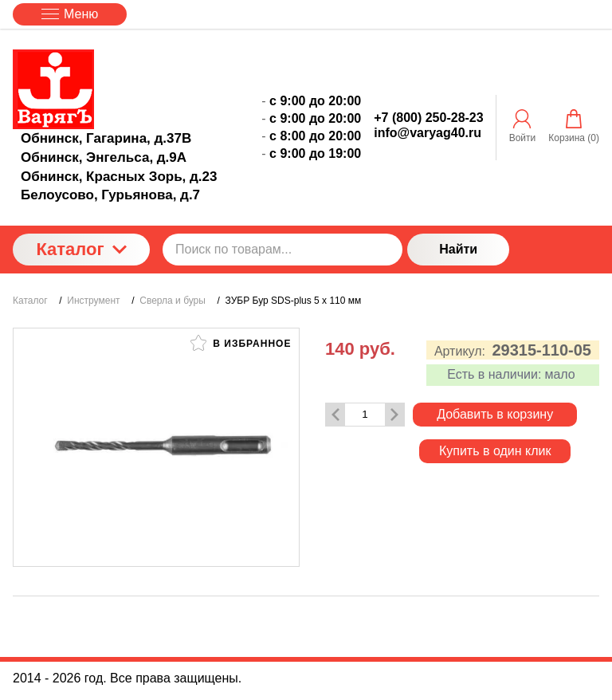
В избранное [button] (241, 343)
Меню (70, 14)
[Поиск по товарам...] (282, 250)
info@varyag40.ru (428, 133)
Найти (458, 249)
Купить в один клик (495, 451)
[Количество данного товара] (365, 414)
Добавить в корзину (495, 414)
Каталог (81, 249)
